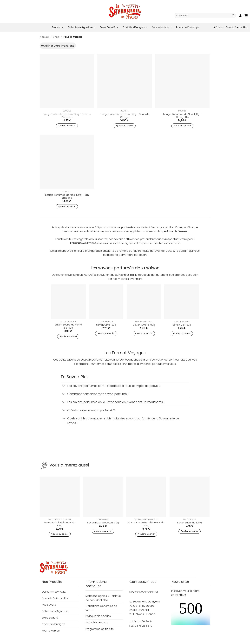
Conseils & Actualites (237, 27)
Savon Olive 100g (106, 325)
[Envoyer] (233, 16)
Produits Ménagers (135, 27)
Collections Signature (82, 27)
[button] (240, 16)
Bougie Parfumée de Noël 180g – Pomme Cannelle (67, 116)
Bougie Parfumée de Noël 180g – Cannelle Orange (125, 116)
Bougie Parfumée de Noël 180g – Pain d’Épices (67, 196)
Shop (56, 37)
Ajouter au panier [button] (67, 126)
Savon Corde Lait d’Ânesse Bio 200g (146, 524)
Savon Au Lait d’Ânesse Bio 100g (60, 524)
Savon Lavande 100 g (189, 523)
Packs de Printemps (188, 27)
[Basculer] (64, 386)
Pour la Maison (162, 27)
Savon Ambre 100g (144, 325)
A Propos (218, 27)
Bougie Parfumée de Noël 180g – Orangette (182, 116)
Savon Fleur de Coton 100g (103, 523)
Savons (58, 27)
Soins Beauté (109, 27)
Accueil (44, 37)
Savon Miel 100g (182, 325)
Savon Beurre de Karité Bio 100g (68, 326)
